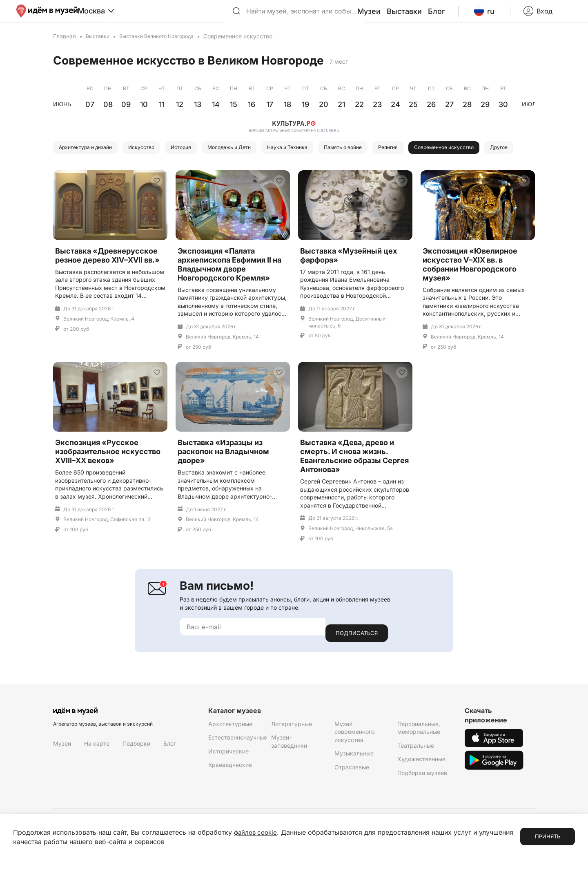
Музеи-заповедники (289, 768)
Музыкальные (354, 780)
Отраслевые (352, 794)
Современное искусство (97, 179)
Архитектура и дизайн (92, 158)
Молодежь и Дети (260, 158)
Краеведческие (230, 791)
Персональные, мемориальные (419, 754)
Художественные (421, 785)
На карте (97, 770)
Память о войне (394, 158)
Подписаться (357, 660)
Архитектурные (230, 750)
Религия (447, 158)
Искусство (158, 158)
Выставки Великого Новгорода (166, 46)
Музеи (397, 16)
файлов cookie (257, 833)
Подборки (136, 770)
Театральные (416, 772)
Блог (457, 16)
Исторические (228, 777)
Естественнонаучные (238, 764)
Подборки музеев (422, 799)
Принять (548, 837)
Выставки (428, 16)
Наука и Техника (329, 158)
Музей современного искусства (354, 758)
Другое (162, 179)
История (203, 158)
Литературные (292, 750)
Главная (65, 46)
